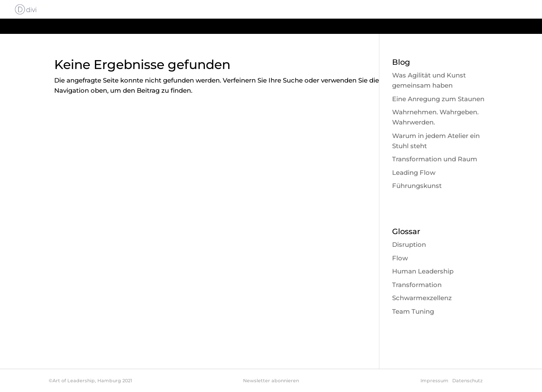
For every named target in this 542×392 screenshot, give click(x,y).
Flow (400, 258)
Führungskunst (417, 186)
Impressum (434, 381)
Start (271, 10)
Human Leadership (423, 271)
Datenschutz (467, 381)
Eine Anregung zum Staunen (438, 99)
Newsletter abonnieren (271, 381)
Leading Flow (414, 173)
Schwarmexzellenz (422, 298)
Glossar (517, 10)
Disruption (409, 244)
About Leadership (317, 10)
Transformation (417, 285)
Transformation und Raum (435, 159)
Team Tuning (413, 311)
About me (454, 10)
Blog (488, 10)
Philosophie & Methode (392, 10)
